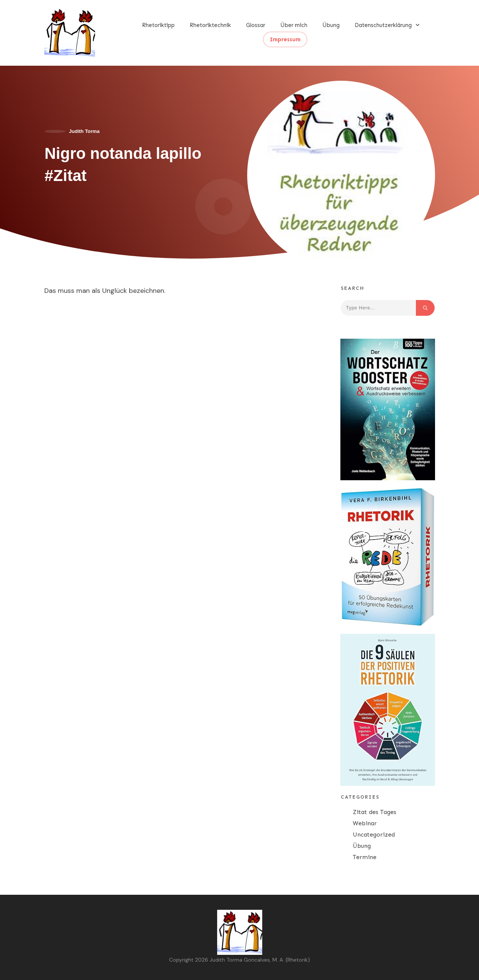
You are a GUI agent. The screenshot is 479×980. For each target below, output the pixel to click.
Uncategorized (374, 835)
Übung (362, 846)
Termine (365, 857)
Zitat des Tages (375, 812)
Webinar (365, 823)
